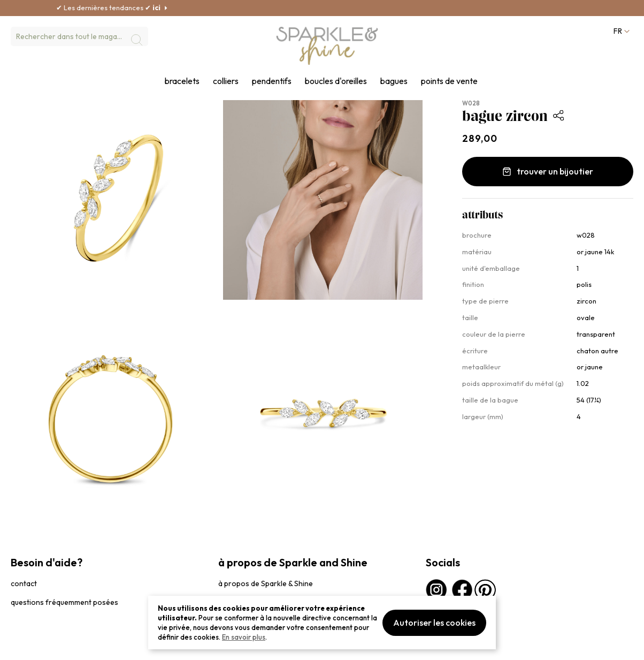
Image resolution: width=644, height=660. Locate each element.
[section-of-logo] (327, 46)
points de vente (449, 81)
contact (24, 583)
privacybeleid (30, 646)
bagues (394, 81)
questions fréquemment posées (64, 602)
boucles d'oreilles (336, 81)
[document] (322, 623)
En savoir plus (244, 637)
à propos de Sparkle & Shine (266, 583)
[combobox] (79, 36)
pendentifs (272, 81)
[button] (620, 31)
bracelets (182, 81)
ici (182, 7)
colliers (226, 81)
